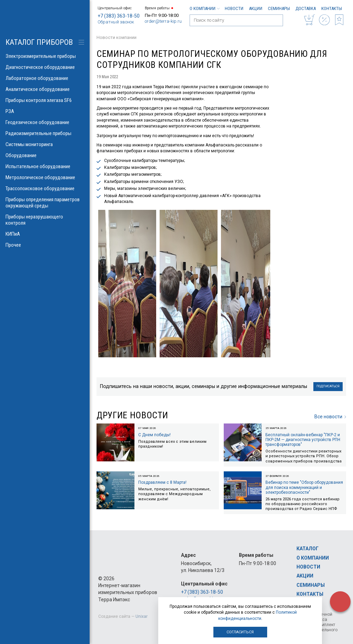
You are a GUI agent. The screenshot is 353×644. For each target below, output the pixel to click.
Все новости (330, 417)
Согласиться (240, 632)
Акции (256, 8)
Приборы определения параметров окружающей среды (45, 203)
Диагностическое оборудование (45, 67)
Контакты (332, 8)
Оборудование (45, 155)
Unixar (142, 616)
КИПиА (45, 234)
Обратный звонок (116, 22)
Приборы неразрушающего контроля (45, 220)
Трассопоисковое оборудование (45, 188)
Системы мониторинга (45, 144)
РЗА (45, 111)
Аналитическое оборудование (45, 89)
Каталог (307, 549)
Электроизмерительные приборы (45, 56)
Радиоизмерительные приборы (45, 133)
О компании (204, 8)
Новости (234, 8)
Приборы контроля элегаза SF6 (45, 100)
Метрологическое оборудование (45, 177)
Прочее (45, 245)
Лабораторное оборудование (45, 78)
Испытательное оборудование (45, 166)
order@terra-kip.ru (163, 21)
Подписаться (328, 386)
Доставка (306, 8)
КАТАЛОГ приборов (39, 42)
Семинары (279, 8)
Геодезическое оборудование (45, 122)
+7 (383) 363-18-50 (119, 16)
